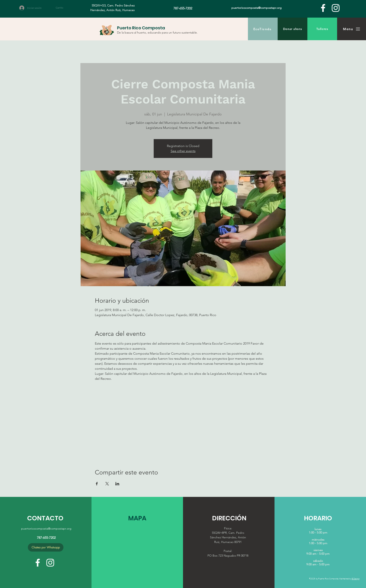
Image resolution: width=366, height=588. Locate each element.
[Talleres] (322, 29)
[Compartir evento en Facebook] (97, 484)
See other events (183, 151)
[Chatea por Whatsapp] (46, 547)
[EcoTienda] (263, 29)
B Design (356, 578)
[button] (62, 8)
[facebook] (323, 8)
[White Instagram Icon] (336, 8)
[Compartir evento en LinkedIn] (117, 484)
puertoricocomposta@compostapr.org (46, 529)
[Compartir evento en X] (107, 484)
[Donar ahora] (293, 29)
